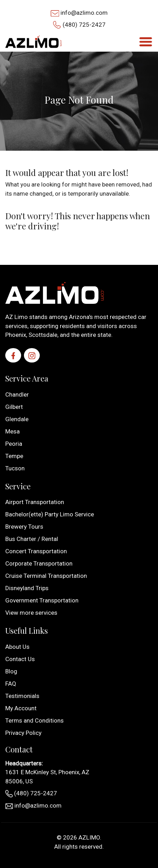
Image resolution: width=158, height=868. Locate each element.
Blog (11, 671)
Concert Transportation (36, 551)
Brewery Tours (24, 527)
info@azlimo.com (84, 13)
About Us (17, 647)
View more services (31, 613)
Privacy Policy (23, 733)
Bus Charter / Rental (32, 539)
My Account (21, 708)
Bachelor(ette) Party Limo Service (50, 514)
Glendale (17, 419)
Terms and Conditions (34, 720)
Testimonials (22, 696)
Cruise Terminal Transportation (46, 576)
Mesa (12, 431)
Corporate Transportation (39, 563)
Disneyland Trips (27, 588)
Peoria (14, 444)
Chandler (17, 394)
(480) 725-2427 (84, 25)
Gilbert (14, 407)
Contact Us (20, 659)
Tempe (14, 456)
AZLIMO (89, 837)
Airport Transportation (35, 502)
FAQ (11, 684)
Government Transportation (42, 600)
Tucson (15, 468)
